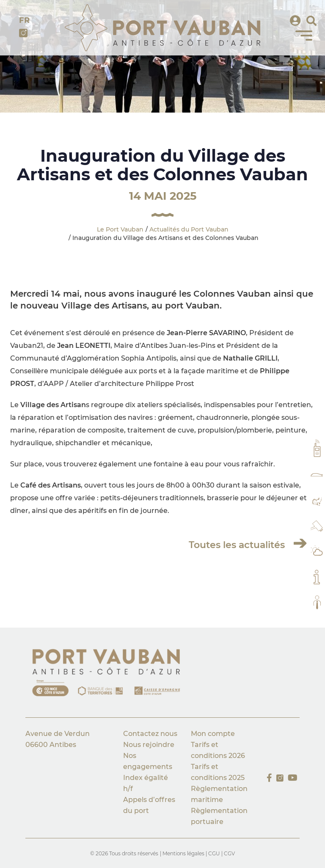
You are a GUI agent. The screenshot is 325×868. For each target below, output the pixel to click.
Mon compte (213, 734)
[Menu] (304, 36)
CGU (214, 853)
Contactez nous (150, 734)
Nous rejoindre (149, 745)
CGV (229, 853)
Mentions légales (184, 853)
